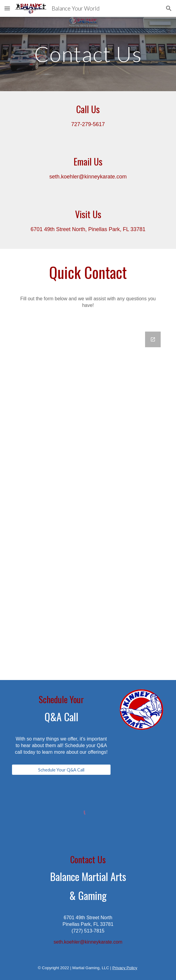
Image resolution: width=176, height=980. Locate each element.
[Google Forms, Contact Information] (88, 502)
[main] (88, 54)
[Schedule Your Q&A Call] (61, 770)
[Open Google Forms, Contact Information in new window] (153, 339)
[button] (7, 8)
